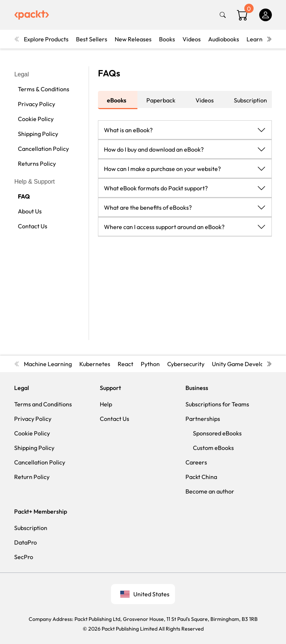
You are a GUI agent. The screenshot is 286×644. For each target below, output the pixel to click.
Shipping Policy (38, 134)
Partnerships (203, 419)
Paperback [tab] (161, 100)
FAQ (24, 196)
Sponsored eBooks (217, 433)
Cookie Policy (36, 119)
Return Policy (32, 477)
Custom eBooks (213, 448)
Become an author (210, 491)
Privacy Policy (36, 104)
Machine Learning (48, 364)
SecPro (24, 557)
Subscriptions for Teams (217, 404)
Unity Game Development (247, 364)
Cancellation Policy (43, 149)
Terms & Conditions (44, 89)
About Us (30, 211)
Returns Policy (37, 164)
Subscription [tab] (250, 100)
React (125, 364)
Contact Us (33, 226)
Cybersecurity (186, 364)
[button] (185, 130)
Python (150, 364)
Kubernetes (95, 364)
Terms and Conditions (43, 404)
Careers (196, 462)
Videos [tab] (205, 100)
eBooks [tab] (117, 100)
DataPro (26, 542)
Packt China (201, 477)
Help (106, 404)
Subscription (31, 528)
